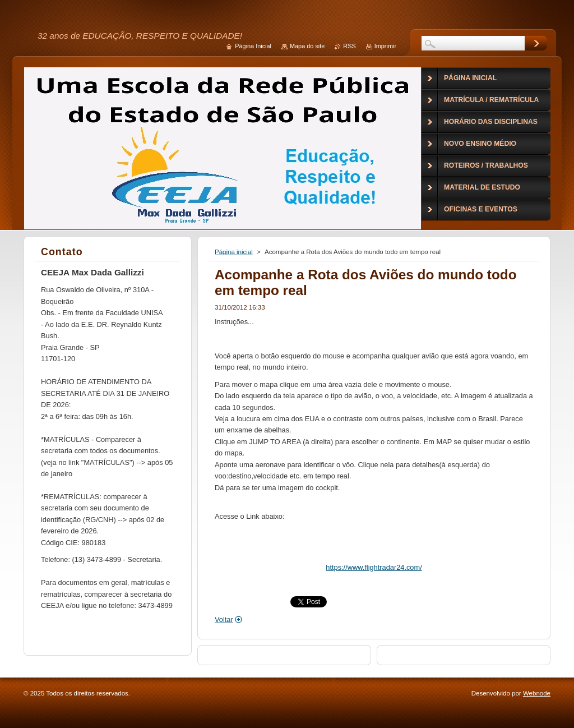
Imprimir (385, 46)
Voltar (224, 619)
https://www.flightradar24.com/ (374, 567)
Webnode (537, 693)
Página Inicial (253, 46)
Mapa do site (307, 46)
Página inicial (234, 252)
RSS (349, 46)
